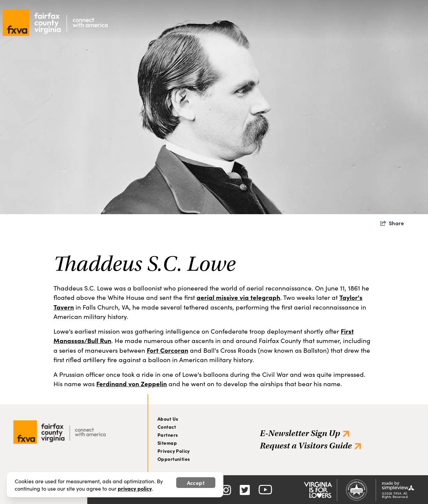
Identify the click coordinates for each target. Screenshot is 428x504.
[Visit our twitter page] (245, 489)
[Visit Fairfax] (60, 430)
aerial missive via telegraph (238, 297)
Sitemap (167, 443)
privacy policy (135, 488)
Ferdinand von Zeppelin (132, 383)
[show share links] (392, 223)
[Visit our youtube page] (265, 489)
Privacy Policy (174, 451)
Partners (168, 435)
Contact (167, 427)
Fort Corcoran (168, 350)
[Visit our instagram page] (226, 489)
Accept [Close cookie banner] (196, 483)
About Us (168, 419)
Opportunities (174, 459)
